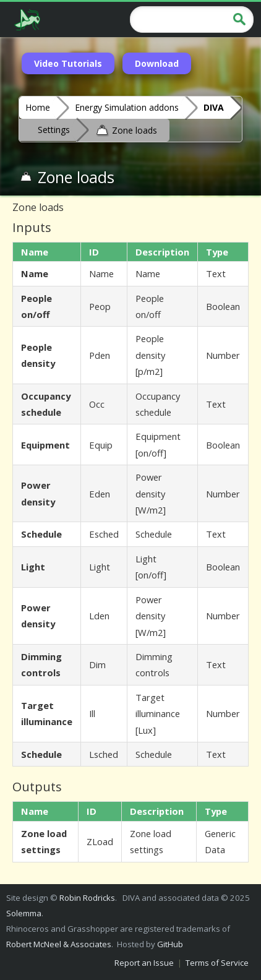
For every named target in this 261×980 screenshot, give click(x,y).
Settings (54, 130)
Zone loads (126, 129)
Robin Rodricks (87, 898)
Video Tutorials (68, 63)
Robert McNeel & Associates (59, 944)
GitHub (170, 944)
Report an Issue (144, 963)
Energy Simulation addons (127, 107)
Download (157, 63)
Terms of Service (217, 963)
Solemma (24, 913)
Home (38, 107)
